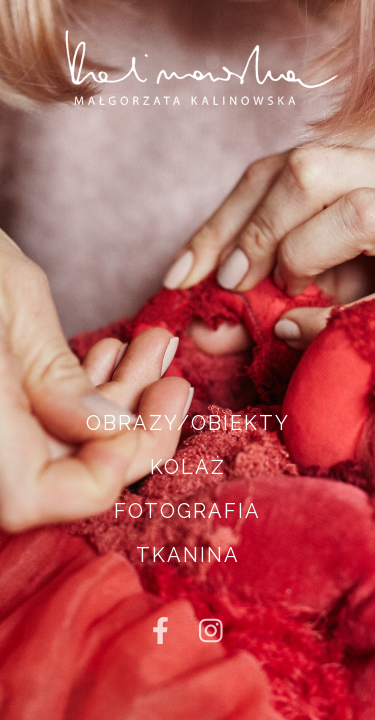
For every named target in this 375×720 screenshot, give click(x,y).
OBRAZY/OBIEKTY (188, 423)
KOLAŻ (188, 467)
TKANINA (188, 555)
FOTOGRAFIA (187, 511)
